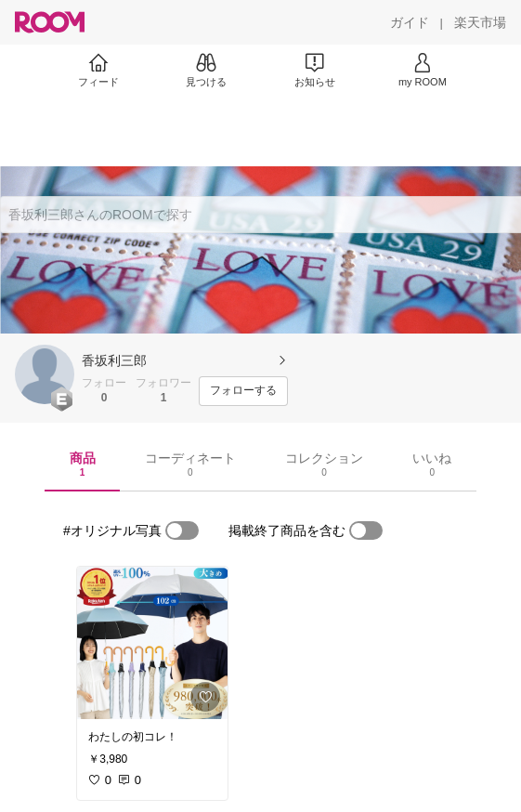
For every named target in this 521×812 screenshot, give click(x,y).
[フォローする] (243, 391)
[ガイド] (410, 22)
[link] (152, 643)
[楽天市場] (480, 22)
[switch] (182, 530)
